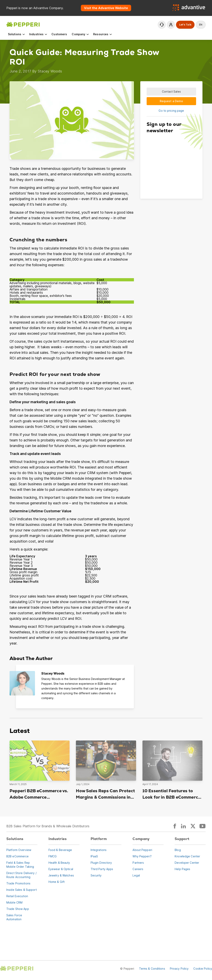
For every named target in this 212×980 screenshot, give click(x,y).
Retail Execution (17, 896)
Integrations (99, 850)
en (201, 25)
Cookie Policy (203, 969)
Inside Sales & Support (22, 890)
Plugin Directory (101, 863)
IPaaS (94, 856)
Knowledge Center (187, 856)
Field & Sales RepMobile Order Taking (20, 865)
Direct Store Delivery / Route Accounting (21, 875)
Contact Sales (171, 91)
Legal (136, 875)
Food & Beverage (60, 850)
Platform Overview (19, 850)
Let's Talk (185, 25)
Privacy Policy (179, 969)
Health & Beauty (59, 863)
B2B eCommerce (18, 856)
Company (80, 34)
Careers (138, 869)
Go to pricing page (171, 111)
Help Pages (182, 869)
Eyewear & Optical (61, 869)
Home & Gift (57, 882)
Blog (178, 850)
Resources (103, 34)
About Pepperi (142, 850)
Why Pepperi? (142, 856)
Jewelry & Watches (61, 875)
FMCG (53, 856)
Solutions (17, 34)
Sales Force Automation (14, 917)
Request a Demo (171, 101)
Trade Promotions (18, 883)
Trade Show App (18, 909)
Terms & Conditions (152, 969)
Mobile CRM (14, 902)
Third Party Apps (102, 869)
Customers (59, 34)
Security (96, 875)
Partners (138, 863)
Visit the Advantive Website (106, 8)
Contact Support (162, 25)
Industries (38, 34)
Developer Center (187, 863)
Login (171, 25)
